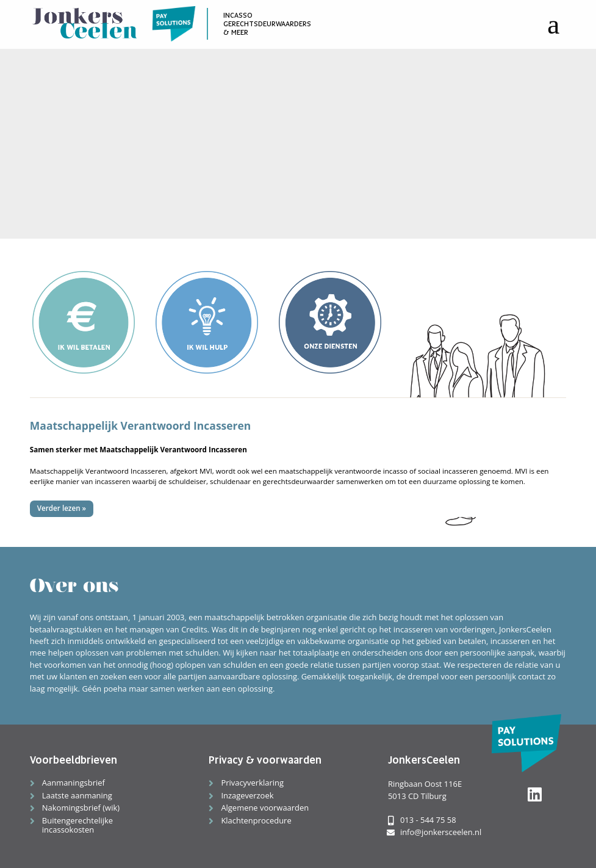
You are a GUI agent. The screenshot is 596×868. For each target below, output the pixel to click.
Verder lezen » (62, 508)
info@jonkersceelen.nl (435, 832)
